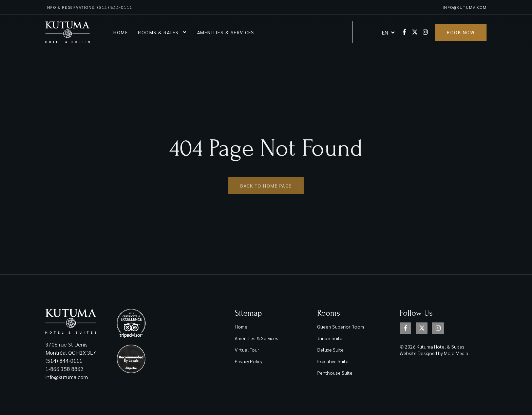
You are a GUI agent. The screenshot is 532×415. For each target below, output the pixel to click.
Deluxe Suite (330, 350)
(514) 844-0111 (64, 361)
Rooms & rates (163, 32)
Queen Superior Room (341, 327)
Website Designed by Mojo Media (434, 353)
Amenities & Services (226, 32)
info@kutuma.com (465, 7)
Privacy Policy (249, 361)
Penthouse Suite (335, 373)
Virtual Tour (247, 350)
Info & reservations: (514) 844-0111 (89, 7)
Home (121, 32)
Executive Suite (333, 361)
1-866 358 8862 (65, 369)
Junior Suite (330, 338)
